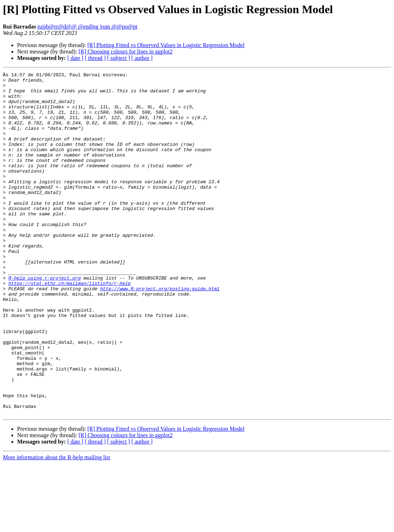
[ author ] (142, 58)
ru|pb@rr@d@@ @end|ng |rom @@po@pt (87, 27)
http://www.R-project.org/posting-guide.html (160, 332)
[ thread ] (95, 58)
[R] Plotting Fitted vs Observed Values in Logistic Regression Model (166, 45)
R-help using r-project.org (45, 319)
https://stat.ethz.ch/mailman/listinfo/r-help (70, 326)
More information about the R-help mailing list (56, 526)
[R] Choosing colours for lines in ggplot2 (125, 52)
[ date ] (75, 58)
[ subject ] (119, 58)
